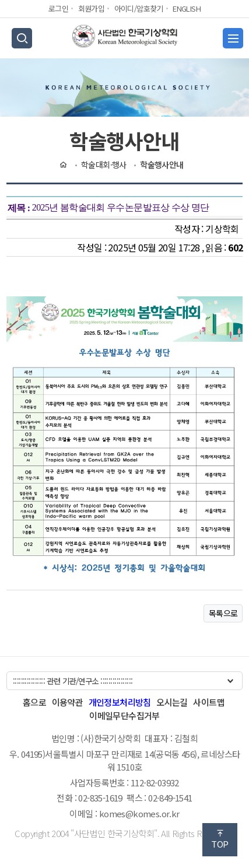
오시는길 (172, 702)
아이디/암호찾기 (139, 8)
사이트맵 (209, 702)
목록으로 (223, 613)
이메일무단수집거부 (124, 715)
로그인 (58, 8)
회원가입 (92, 8)
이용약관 (68, 702)
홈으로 (34, 702)
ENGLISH (187, 8)
